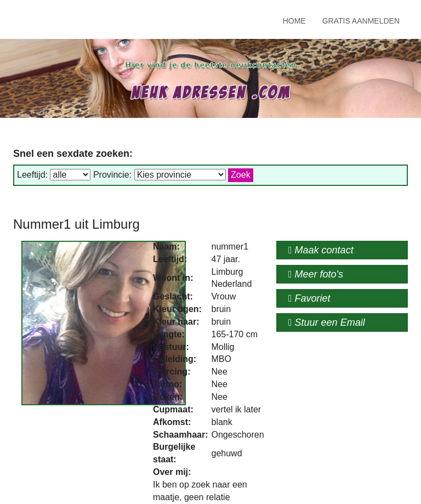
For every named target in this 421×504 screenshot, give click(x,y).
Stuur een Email (327, 322)
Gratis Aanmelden (361, 21)
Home (294, 21)
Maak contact (321, 250)
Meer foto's (316, 274)
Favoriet (309, 298)
